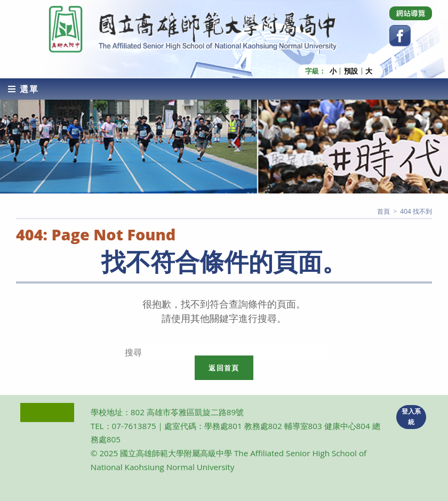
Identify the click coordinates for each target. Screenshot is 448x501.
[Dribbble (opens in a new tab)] (411, 13)
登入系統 (411, 417)
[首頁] (383, 211)
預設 (351, 71)
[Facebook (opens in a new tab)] (400, 36)
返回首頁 (224, 368)
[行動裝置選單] (23, 89)
